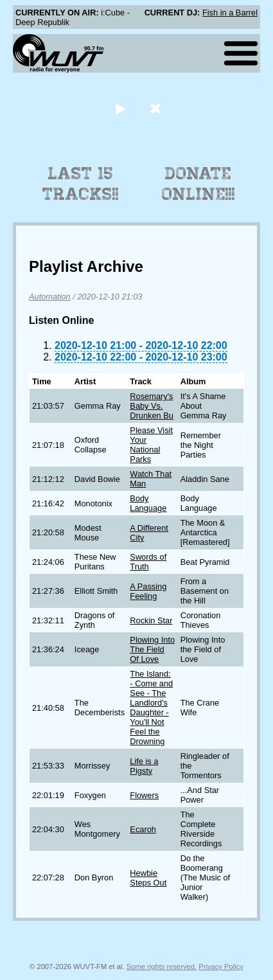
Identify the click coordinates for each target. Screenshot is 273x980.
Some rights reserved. (162, 967)
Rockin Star (151, 620)
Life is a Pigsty (144, 766)
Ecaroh (143, 829)
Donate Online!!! (198, 184)
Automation (50, 297)
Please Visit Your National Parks (151, 445)
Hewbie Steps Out (148, 878)
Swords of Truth (148, 562)
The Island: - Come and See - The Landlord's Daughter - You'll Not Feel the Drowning (151, 708)
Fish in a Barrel (230, 13)
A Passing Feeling (148, 591)
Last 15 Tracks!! (81, 184)
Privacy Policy (221, 967)
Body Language (148, 503)
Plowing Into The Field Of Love (152, 649)
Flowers (144, 795)
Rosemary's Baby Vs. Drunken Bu (152, 406)
